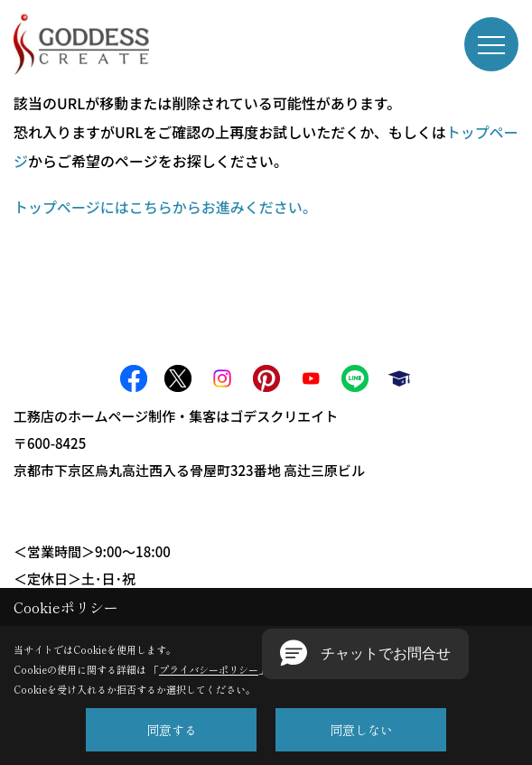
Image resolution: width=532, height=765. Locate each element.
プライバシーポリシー (209, 669)
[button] (365, 654)
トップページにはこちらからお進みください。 (165, 207)
